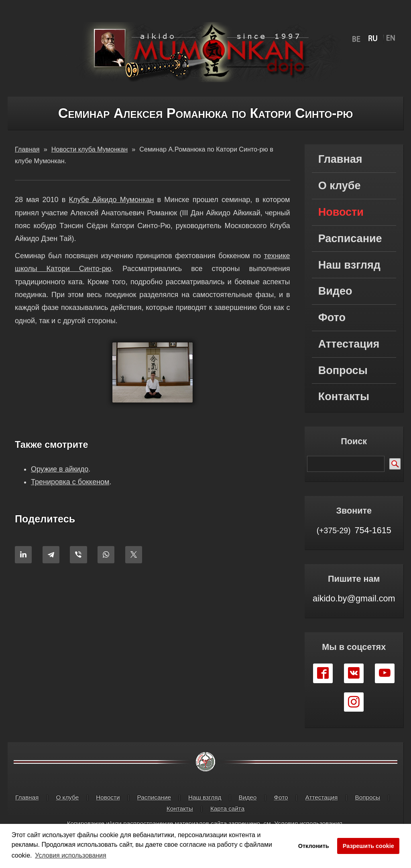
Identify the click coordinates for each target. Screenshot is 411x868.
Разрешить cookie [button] (368, 846)
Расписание (350, 239)
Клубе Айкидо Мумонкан (112, 200)
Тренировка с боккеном (70, 482)
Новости (341, 212)
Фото (332, 318)
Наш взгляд (349, 265)
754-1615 (354, 530)
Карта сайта (227, 808)
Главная (340, 159)
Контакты (344, 397)
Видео (335, 291)
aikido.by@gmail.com (354, 598)
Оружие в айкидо (60, 469)
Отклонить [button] (314, 846)
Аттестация (349, 344)
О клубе (340, 186)
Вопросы (343, 370)
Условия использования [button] (71, 855)
